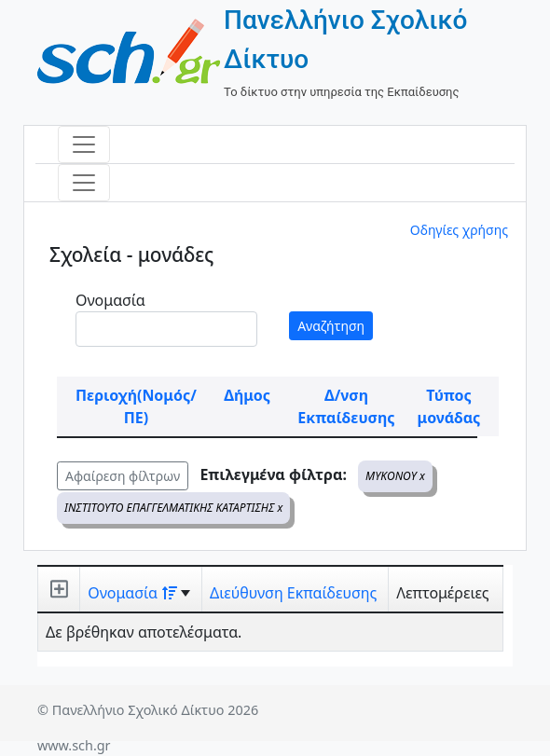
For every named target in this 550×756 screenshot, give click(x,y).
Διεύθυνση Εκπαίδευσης (293, 593)
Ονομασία (110, 300)
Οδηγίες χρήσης (459, 230)
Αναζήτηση (331, 326)
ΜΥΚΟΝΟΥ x (395, 476)
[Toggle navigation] (84, 144)
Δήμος (247, 395)
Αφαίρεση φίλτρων (123, 476)
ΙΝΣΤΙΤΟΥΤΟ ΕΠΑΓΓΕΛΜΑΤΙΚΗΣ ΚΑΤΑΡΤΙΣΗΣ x (173, 508)
